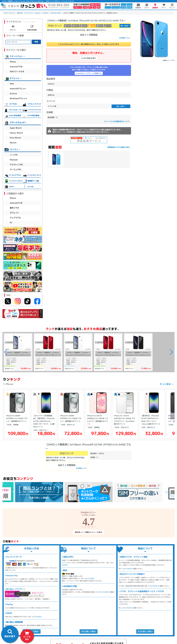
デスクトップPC (17, 165)
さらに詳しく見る (88, 631)
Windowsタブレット (19, 98)
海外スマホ (14, 208)
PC (11, 223)
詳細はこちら (125, 38)
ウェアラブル (15, 218)
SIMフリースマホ (17, 72)
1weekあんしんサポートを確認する (89, 73)
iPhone (13, 62)
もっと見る (165, 384)
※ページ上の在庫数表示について (117, 121)
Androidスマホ (16, 67)
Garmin (13, 143)
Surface (13, 94)
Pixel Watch (15, 138)
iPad (12, 84)
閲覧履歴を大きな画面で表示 (119, 147)
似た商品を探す (89, 58)
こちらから (38, 617)
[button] (171, 352)
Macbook (14, 160)
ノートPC (14, 155)
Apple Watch (16, 128)
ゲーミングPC (16, 170)
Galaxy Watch (16, 133)
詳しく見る (125, 26)
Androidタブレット (18, 89)
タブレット (14, 213)
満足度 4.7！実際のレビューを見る (88, 532)
